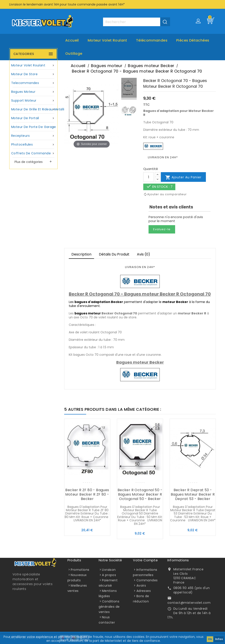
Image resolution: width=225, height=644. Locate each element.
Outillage (74, 54)
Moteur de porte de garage (34, 127)
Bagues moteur (33, 92)
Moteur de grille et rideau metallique (34, 109)
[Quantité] (149, 177)
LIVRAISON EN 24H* (163, 157)
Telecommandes (33, 83)
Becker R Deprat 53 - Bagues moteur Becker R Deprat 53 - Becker (193, 494)
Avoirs (141, 586)
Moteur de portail (33, 118)
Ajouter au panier (183, 177)
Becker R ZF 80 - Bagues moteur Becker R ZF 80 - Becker (87, 494)
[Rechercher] (136, 22)
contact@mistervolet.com (189, 603)
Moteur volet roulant (107, 40)
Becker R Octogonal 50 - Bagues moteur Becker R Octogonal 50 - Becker (140, 494)
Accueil (72, 40)
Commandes (147, 580)
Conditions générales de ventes (109, 607)
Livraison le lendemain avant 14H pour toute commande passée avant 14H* (67, 4)
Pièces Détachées (193, 40)
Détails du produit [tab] (114, 254)
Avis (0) (143, 254)
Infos (219, 639)
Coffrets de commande (33, 153)
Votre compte (145, 560)
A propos (109, 575)
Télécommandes (152, 40)
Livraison (109, 570)
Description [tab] (81, 254)
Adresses (144, 591)
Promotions (80, 570)
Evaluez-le (162, 229)
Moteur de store (33, 74)
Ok (210, 639)
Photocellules (33, 145)
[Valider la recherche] (165, 22)
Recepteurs (33, 136)
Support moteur (33, 101)
